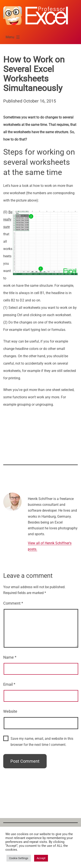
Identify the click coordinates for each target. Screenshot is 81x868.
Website (10, 711)
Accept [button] (41, 858)
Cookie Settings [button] (19, 858)
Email (9, 684)
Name (10, 657)
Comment (13, 603)
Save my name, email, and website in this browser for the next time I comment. (42, 741)
